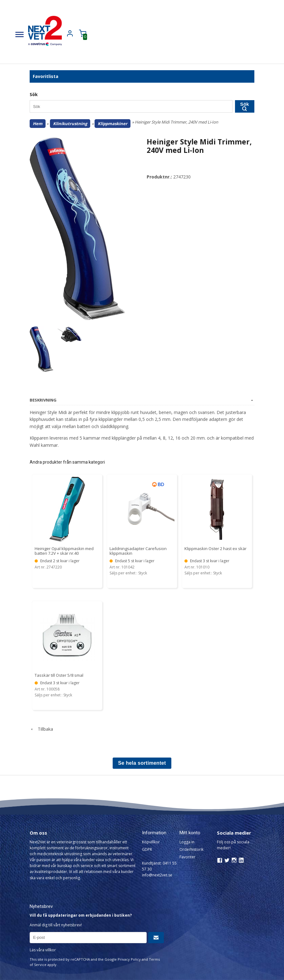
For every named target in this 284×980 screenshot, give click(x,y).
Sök (245, 106)
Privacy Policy (129, 959)
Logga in (187, 842)
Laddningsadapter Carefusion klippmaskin (138, 551)
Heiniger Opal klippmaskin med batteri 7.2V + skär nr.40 (64, 551)
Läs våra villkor (43, 950)
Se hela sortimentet (142, 763)
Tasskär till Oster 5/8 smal (59, 675)
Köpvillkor (151, 842)
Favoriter (187, 857)
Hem (38, 124)
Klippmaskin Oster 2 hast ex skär (215, 549)
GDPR (147, 849)
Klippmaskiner (113, 124)
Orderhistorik (191, 849)
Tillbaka (41, 729)
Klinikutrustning (70, 124)
